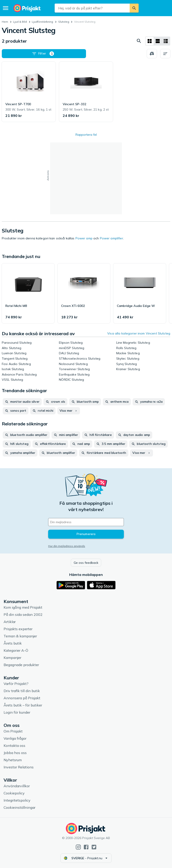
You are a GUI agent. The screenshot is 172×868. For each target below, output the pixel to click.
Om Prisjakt (13, 731)
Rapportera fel (86, 135)
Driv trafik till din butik (22, 691)
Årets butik (13, 643)
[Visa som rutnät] (150, 41)
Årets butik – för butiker (23, 705)
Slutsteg (64, 22)
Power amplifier (112, 238)
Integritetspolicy (17, 800)
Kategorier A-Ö (16, 650)
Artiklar (10, 622)
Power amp (84, 238)
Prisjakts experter (18, 629)
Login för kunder (17, 712)
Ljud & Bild (20, 22)
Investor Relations (19, 767)
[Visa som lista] (158, 41)
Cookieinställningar (19, 807)
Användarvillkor (17, 786)
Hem (5, 22)
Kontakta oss (14, 746)
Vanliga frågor (15, 738)
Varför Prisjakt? (16, 684)
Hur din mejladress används (67, 546)
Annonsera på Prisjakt (22, 698)
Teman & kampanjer (20, 636)
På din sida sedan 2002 (23, 614)
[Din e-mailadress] (86, 522)
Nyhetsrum (13, 760)
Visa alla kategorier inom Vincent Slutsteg (139, 333)
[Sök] (134, 8)
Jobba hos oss (15, 753)
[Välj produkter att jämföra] (152, 54)
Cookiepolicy (14, 793)
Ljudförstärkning (42, 22)
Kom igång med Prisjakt (23, 607)
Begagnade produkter (21, 665)
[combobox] (92, 8)
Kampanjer (12, 658)
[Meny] (6, 8)
